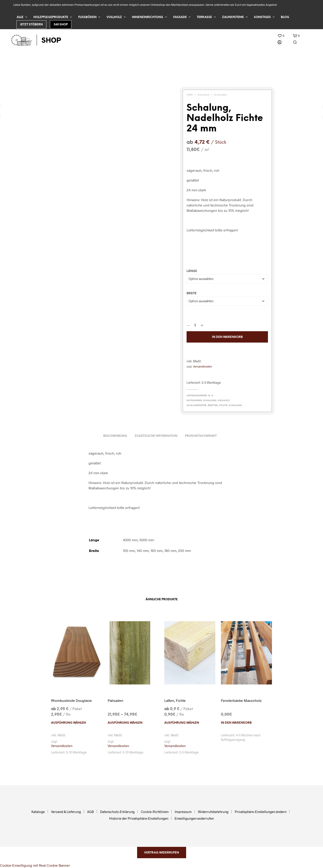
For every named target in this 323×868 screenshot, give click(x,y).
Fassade (180, 17)
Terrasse (204, 17)
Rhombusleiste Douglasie (71, 700)
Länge (192, 271)
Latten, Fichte (175, 700)
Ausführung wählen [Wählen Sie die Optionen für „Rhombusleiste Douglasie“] (68, 723)
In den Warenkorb (227, 337)
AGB (91, 812)
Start (190, 95)
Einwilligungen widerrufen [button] (194, 818)
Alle (20, 17)
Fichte (223, 405)
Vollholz (114, 17)
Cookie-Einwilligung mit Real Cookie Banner (35, 865)
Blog (285, 17)
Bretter (213, 405)
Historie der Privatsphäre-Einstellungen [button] (139, 818)
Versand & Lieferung (66, 812)
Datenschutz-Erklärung (117, 812)
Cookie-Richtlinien (155, 812)
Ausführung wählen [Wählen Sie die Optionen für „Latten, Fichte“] (182, 723)
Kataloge (38, 812)
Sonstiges (262, 17)
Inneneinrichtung (148, 17)
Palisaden (115, 700)
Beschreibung (115, 436)
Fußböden (87, 17)
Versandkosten (203, 366)
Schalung (220, 95)
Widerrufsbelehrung (213, 812)
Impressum (183, 812)
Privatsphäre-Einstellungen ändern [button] (261, 812)
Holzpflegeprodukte (51, 17)
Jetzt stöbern (31, 25)
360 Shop (61, 25)
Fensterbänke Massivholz (241, 700)
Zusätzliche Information (156, 436)
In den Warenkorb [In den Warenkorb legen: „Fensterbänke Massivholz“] (236, 723)
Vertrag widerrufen (161, 853)
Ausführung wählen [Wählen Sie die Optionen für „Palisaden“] (125, 723)
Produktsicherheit (201, 436)
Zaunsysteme (233, 17)
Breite (192, 293)
